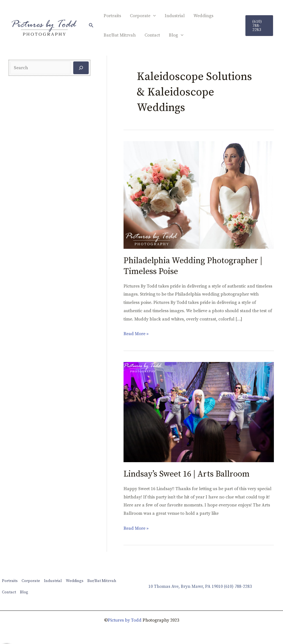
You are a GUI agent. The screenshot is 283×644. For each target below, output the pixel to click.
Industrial (175, 16)
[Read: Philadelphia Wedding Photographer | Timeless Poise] (199, 195)
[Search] (81, 68)
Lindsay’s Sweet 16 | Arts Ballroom (187, 474)
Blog (176, 35)
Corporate (143, 16)
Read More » (136, 333)
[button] (91, 26)
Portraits (112, 16)
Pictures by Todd (125, 620)
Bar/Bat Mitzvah (120, 35)
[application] (153, 16)
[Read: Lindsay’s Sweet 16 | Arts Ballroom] (199, 412)
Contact (152, 35)
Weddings (203, 16)
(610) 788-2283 (238, 586)
